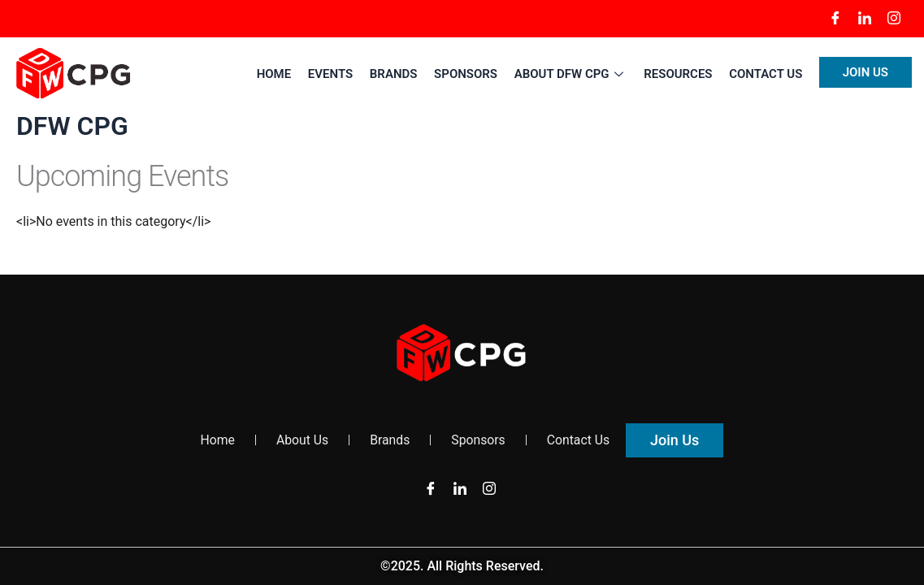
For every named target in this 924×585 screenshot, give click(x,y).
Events (333, 74)
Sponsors (467, 74)
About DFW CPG (572, 74)
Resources (679, 74)
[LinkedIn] (865, 19)
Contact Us (766, 74)
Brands (396, 74)
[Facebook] (835, 19)
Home (278, 74)
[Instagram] (894, 19)
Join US (865, 72)
